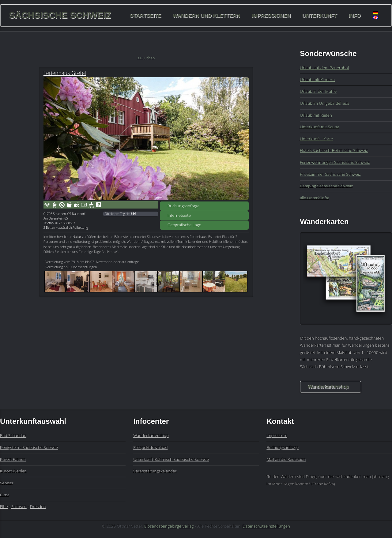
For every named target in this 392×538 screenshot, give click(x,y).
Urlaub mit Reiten (316, 115)
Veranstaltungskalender (155, 471)
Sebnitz (7, 483)
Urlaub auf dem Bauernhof (324, 68)
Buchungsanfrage (184, 206)
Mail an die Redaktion (286, 459)
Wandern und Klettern (206, 15)
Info (355, 15)
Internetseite (179, 215)
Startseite (145, 15)
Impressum (277, 435)
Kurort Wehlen (13, 471)
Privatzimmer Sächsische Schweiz (330, 174)
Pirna (5, 495)
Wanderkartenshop (328, 387)
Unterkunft (320, 15)
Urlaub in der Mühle (318, 91)
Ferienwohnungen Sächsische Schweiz (335, 162)
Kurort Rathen (13, 459)
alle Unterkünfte (315, 198)
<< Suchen (146, 58)
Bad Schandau (13, 435)
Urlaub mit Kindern (317, 80)
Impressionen (271, 15)
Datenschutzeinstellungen (266, 526)
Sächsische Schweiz (60, 15)
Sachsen (19, 506)
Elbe (4, 506)
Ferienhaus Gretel (65, 73)
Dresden (38, 506)
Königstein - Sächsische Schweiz (29, 447)
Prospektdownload (150, 447)
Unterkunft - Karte (316, 139)
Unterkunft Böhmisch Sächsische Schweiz (171, 459)
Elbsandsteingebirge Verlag (169, 526)
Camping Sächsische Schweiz (326, 186)
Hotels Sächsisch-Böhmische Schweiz (334, 150)
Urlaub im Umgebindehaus (324, 103)
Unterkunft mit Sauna (319, 127)
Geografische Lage (184, 225)
